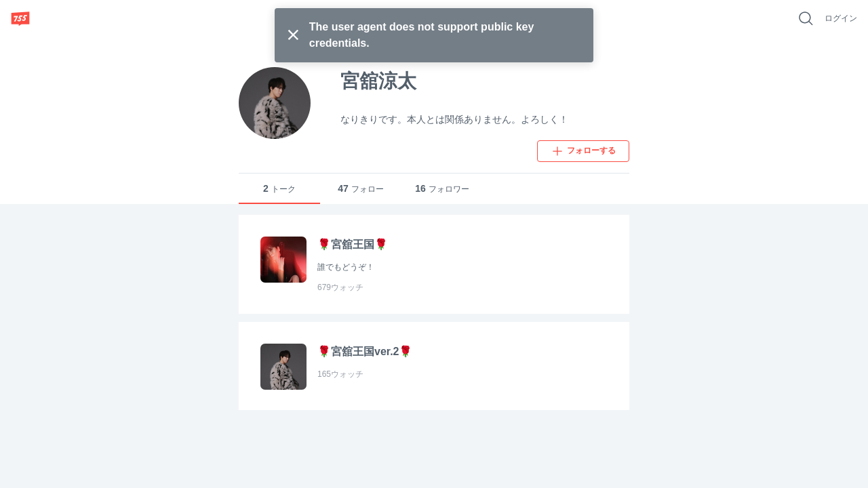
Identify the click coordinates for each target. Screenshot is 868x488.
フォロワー (442, 189)
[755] (20, 18)
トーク (279, 189)
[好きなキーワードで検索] (806, 18)
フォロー (361, 189)
